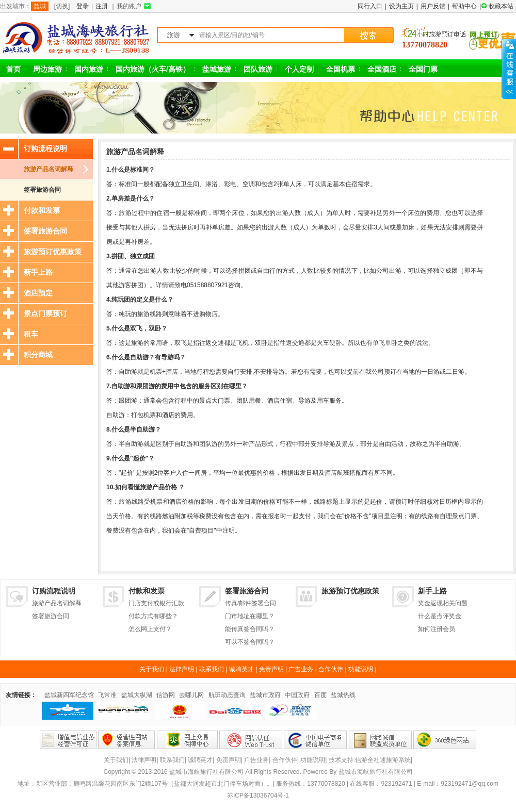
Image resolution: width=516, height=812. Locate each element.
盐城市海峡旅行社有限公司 (376, 772)
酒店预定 (38, 293)
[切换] (62, 6)
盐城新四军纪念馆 (69, 695)
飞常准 (107, 695)
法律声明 (182, 669)
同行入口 (370, 6)
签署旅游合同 (42, 190)
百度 (320, 695)
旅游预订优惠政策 (53, 252)
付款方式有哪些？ (153, 616)
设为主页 (401, 6)
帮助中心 (464, 6)
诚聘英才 (241, 669)
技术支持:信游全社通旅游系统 (370, 760)
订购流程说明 (45, 148)
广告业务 (301, 669)
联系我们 (212, 669)
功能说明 (361, 669)
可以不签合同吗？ (250, 642)
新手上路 (38, 272)
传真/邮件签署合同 (251, 603)
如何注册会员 (437, 629)
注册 (102, 6)
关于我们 (152, 669)
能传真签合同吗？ (250, 629)
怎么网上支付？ (150, 629)
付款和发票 (42, 210)
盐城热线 (343, 695)
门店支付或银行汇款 (156, 603)
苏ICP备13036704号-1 (258, 796)
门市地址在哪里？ (250, 616)
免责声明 (271, 669)
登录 (83, 6)
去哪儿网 (191, 695)
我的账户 (129, 6)
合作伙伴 (331, 669)
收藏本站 (501, 6)
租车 (31, 334)
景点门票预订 (45, 313)
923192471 (396, 784)
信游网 (166, 695)
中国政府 (297, 695)
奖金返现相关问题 (443, 603)
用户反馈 (433, 6)
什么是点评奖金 (440, 616)
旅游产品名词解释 (49, 169)
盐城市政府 (265, 695)
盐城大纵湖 (137, 695)
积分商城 (38, 355)
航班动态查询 (227, 695)
